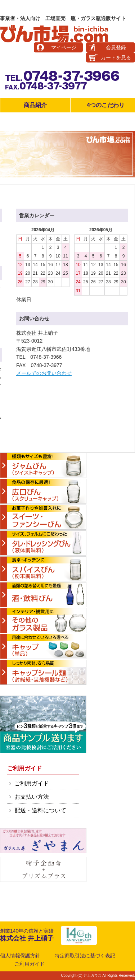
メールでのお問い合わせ (44, 373)
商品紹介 (35, 105)
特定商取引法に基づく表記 (85, 956)
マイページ (64, 47)
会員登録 (116, 47)
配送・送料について (40, 810)
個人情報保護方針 (20, 956)
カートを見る (116, 57)
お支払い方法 (32, 797)
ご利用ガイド (32, 783)
